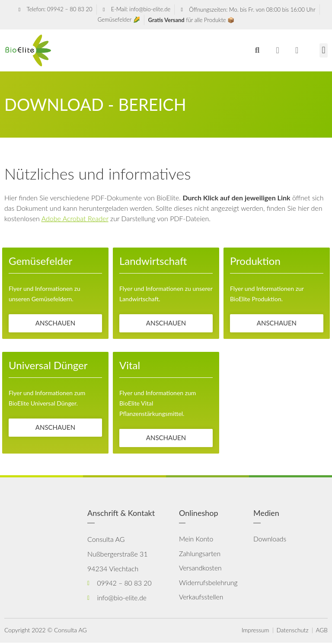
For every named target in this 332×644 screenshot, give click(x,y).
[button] (257, 50)
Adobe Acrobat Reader (75, 218)
